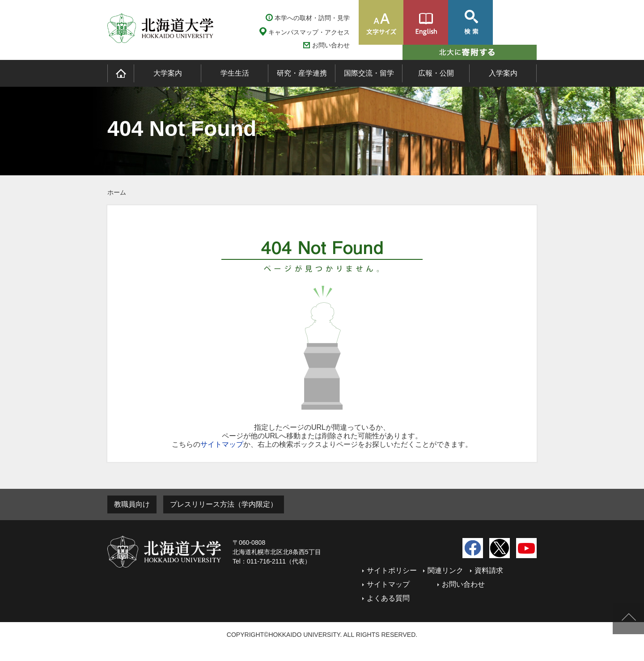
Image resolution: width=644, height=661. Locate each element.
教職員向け (132, 504)
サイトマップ (222, 444)
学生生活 (235, 73)
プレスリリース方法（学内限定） (224, 504)
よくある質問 (388, 598)
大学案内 (168, 73)
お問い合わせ (331, 45)
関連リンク (445, 570)
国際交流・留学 (369, 73)
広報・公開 (436, 73)
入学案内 (503, 73)
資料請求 (489, 570)
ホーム (117, 192)
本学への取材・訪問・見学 (312, 18)
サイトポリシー (392, 570)
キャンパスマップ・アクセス (309, 32)
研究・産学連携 (302, 73)
